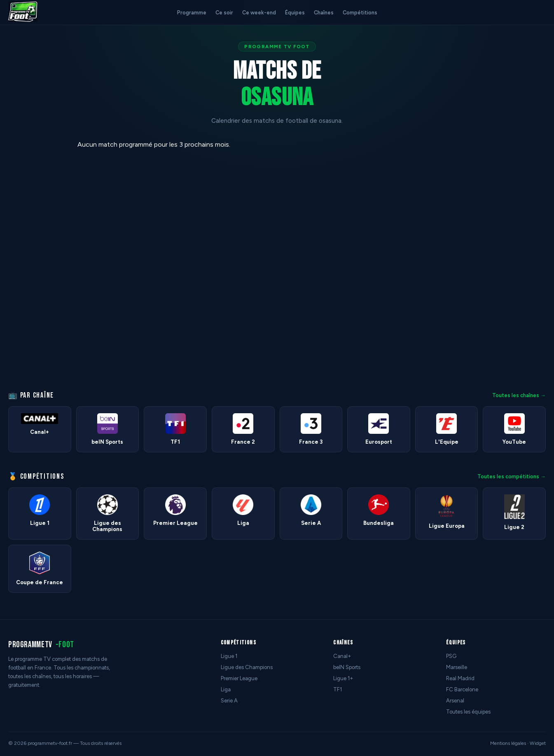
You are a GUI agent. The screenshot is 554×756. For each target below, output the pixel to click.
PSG (451, 656)
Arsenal (455, 701)
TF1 (338, 689)
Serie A (229, 701)
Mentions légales (508, 743)
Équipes (295, 13)
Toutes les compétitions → (512, 476)
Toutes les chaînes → (519, 395)
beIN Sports (347, 667)
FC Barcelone (462, 689)
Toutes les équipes (468, 712)
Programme (192, 13)
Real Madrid (460, 678)
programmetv (41, 645)
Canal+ (342, 656)
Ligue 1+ (343, 678)
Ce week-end (259, 13)
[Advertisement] (35, 264)
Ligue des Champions (247, 667)
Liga (226, 689)
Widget (538, 743)
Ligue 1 (229, 656)
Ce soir (224, 13)
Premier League (239, 678)
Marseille (457, 667)
